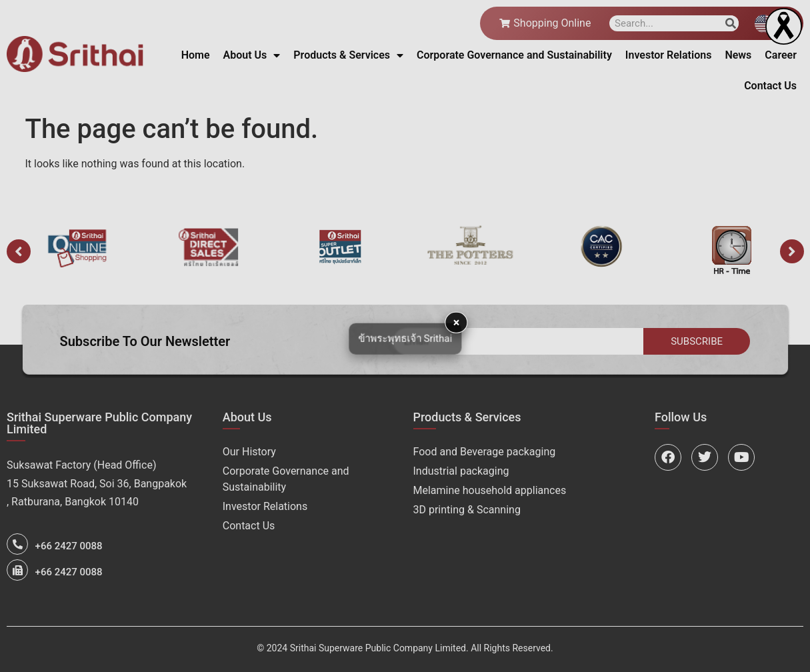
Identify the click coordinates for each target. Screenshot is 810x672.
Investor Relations (669, 55)
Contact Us (770, 86)
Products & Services (348, 55)
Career (781, 55)
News (738, 55)
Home (196, 55)
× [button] (457, 322)
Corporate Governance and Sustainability (514, 55)
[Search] (731, 23)
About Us (252, 55)
